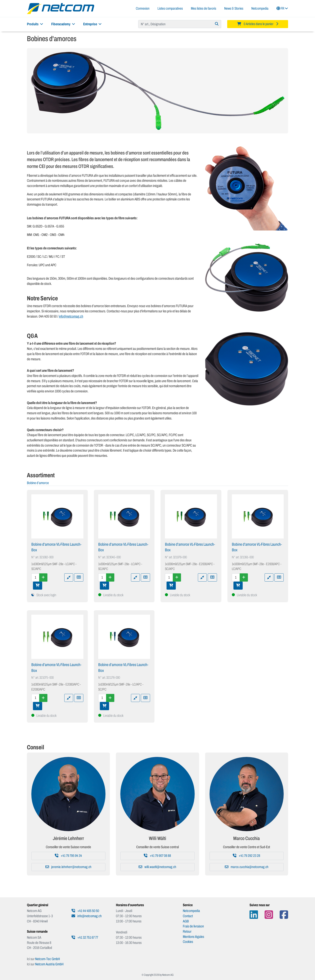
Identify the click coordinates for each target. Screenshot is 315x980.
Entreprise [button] (92, 24)
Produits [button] (35, 24)
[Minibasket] (258, 24)
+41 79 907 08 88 (157, 856)
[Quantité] (35, 577)
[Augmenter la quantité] (43, 577)
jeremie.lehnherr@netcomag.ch (68, 867)
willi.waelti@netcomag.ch (157, 867)
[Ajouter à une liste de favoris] (79, 577)
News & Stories (234, 8)
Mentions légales (193, 937)
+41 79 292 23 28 (246, 856)
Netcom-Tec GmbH (48, 959)
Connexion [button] (143, 8)
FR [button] (282, 8)
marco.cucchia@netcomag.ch (247, 867)
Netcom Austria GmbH (49, 964)
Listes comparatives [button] (170, 8)
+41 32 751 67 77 (85, 937)
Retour (187, 931)
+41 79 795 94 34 (68, 856)
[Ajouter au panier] (38, 586)
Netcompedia (260, 8)
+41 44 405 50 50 (85, 911)
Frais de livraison (193, 926)
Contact (188, 916)
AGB (186, 921)
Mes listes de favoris (204, 8)
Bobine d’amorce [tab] (38, 483)
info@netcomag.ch (71, 316)
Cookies (188, 942)
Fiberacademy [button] (63, 24)
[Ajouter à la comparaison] (69, 577)
